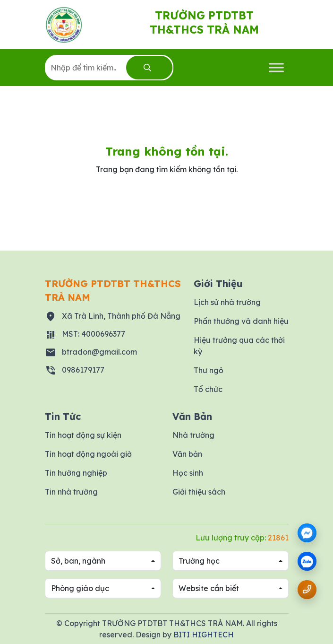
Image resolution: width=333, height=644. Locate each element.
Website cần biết (209, 588)
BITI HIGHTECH (204, 635)
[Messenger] (307, 533)
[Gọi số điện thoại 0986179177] (307, 589)
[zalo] (307, 562)
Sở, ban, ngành (78, 561)
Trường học (199, 561)
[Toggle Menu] (276, 67)
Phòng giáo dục (80, 588)
